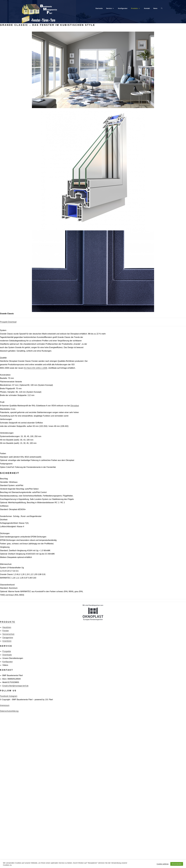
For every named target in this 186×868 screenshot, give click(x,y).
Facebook (4, 696)
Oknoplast (75, 406)
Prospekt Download (8, 322)
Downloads (7, 655)
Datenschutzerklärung (9, 711)
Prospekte (7, 652)
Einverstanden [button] (177, 864)
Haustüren (7, 628)
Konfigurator (8, 662)
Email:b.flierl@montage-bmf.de (15, 686)
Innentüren (7, 641)
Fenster (6, 631)
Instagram (13, 696)
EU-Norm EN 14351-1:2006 (36, 368)
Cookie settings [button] (163, 864)
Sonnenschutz (8, 634)
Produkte (8, 622)
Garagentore (8, 638)
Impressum (5, 706)
